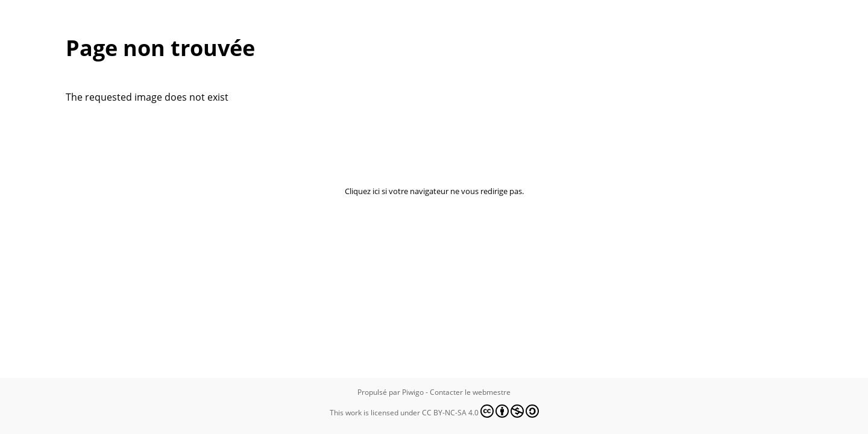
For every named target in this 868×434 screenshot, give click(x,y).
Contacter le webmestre (470, 392)
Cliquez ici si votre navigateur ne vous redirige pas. (434, 191)
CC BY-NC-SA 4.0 (480, 411)
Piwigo (413, 392)
